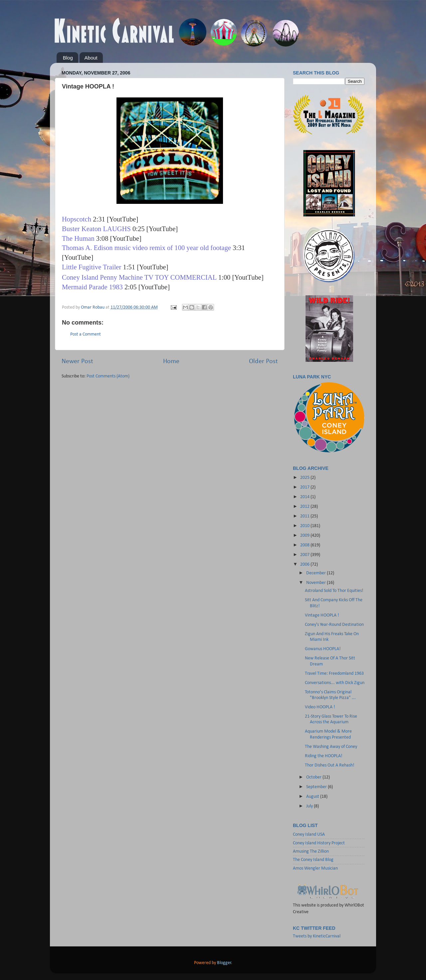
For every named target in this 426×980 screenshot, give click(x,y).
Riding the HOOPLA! (324, 756)
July (310, 806)
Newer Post (77, 361)
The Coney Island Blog (313, 860)
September (317, 787)
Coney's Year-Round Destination (334, 625)
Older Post (263, 361)
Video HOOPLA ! (320, 707)
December (317, 573)
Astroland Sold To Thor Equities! (334, 591)
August (313, 797)
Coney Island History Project (319, 843)
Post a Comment (86, 334)
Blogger (224, 963)
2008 (305, 545)
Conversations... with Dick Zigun (335, 683)
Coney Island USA (309, 835)
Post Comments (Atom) (108, 376)
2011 (305, 516)
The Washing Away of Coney (331, 747)
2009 (305, 536)
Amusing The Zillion (311, 851)
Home (171, 361)
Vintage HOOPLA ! (322, 615)
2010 (305, 526)
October (314, 777)
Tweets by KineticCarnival (317, 936)
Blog (68, 58)
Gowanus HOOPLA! (323, 649)
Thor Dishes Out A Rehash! (330, 765)
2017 (305, 487)
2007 (305, 555)
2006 (305, 564)
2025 (305, 478)
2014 (305, 497)
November (317, 583)
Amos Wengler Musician (315, 868)
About (91, 58)
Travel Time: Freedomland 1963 (334, 674)
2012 (305, 507)
